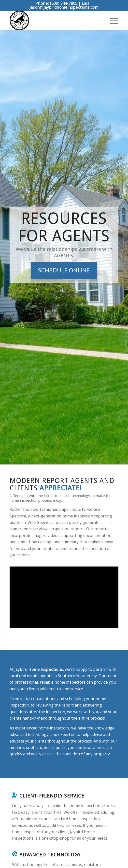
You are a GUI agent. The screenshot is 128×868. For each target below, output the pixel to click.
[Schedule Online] (64, 271)
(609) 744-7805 (64, 3)
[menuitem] (112, 20)
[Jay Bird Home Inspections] (53, 20)
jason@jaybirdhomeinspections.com (64, 7)
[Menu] (112, 20)
